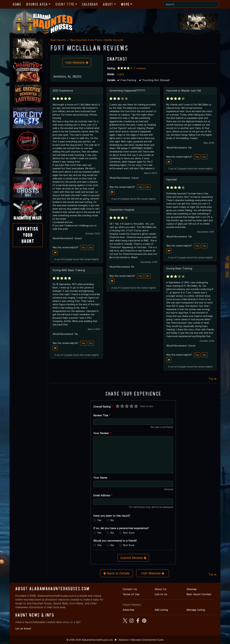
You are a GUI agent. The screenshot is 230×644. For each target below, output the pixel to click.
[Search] (191, 4)
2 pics (121, 74)
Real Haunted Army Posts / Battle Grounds (97, 40)
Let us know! (23, 628)
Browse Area (37, 4)
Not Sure (129, 533)
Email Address (103, 495)
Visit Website (77, 63)
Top (213, 379)
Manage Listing (196, 610)
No (91, 248)
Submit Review (133, 558)
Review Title (102, 415)
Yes (83, 248)
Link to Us (161, 594)
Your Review (102, 433)
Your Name (100, 478)
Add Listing (161, 610)
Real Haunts (58, 40)
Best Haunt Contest (199, 594)
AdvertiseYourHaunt (28, 235)
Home (17, 4)
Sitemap (192, 589)
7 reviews (140, 68)
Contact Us (130, 589)
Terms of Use (131, 594)
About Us (161, 589)
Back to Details (117, 573)
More (125, 4)
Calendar (90, 4)
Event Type (65, 4)
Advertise (128, 610)
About (108, 4)
